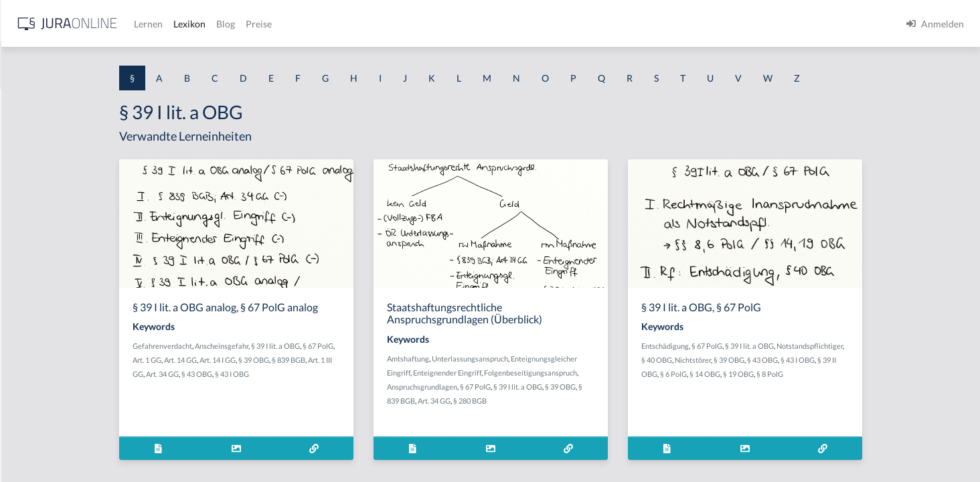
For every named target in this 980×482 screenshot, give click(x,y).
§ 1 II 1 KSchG (39, 444)
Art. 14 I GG (324, 360)
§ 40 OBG (763, 360)
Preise (472, 24)
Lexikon (402, 24)
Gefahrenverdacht (269, 346)
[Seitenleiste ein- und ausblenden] (193, 20)
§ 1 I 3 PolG (34, 383)
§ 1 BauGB (32, 172)
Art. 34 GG (269, 374)
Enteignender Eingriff (554, 373)
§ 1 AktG (28, 142)
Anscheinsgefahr (328, 346)
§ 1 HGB (28, 233)
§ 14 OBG (811, 374)
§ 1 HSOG (31, 263)
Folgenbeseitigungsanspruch (637, 373)
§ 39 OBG (360, 360)
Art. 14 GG (287, 360)
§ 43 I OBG (338, 374)
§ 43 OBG (303, 374)
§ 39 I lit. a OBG (382, 346)
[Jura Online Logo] (280, 24)
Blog (438, 24)
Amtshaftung (514, 358)
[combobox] (107, 65)
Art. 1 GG (253, 360)
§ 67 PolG (424, 346)
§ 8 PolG (876, 374)
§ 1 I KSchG (34, 413)
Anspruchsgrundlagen (528, 387)
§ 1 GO (25, 203)
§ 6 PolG (780, 374)
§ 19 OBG (845, 374)
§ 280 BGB (576, 401)
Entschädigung (771, 346)
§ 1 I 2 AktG (34, 323)
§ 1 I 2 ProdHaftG (47, 353)
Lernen (361, 24)
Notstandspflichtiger (916, 346)
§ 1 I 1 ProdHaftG (47, 293)
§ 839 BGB (395, 360)
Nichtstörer (799, 360)
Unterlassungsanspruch (576, 358)
